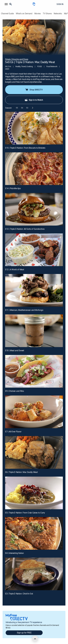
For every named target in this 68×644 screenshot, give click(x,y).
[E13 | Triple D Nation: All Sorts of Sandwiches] (34, 209)
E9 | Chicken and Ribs (14, 391)
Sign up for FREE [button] (24, 633)
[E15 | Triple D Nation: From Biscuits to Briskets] (34, 128)
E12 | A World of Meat (15, 269)
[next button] (32, 108)
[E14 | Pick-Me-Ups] (34, 169)
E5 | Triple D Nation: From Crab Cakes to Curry (25, 513)
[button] (6, 4)
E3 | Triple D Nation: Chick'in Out (19, 594)
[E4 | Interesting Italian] (34, 533)
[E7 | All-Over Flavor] (34, 412)
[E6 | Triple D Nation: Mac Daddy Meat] (34, 452)
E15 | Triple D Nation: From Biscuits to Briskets (25, 148)
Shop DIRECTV (34, 90)
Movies (38, 14)
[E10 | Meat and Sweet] (34, 331)
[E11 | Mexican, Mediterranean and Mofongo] (34, 290)
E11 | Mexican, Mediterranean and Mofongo (24, 310)
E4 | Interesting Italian (14, 553)
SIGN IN (60, 4)
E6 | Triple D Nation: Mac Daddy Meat (21, 472)
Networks (58, 14)
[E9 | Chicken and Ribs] (34, 371)
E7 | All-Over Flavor (13, 432)
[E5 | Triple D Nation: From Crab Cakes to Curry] (34, 493)
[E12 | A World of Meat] (34, 250)
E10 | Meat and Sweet (15, 350)
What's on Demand (24, 14)
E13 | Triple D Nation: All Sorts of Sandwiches (25, 229)
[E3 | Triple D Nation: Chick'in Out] (34, 574)
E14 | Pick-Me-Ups (13, 188)
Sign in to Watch (34, 100)
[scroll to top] (35, 639)
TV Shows (47, 14)
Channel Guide (7, 14)
